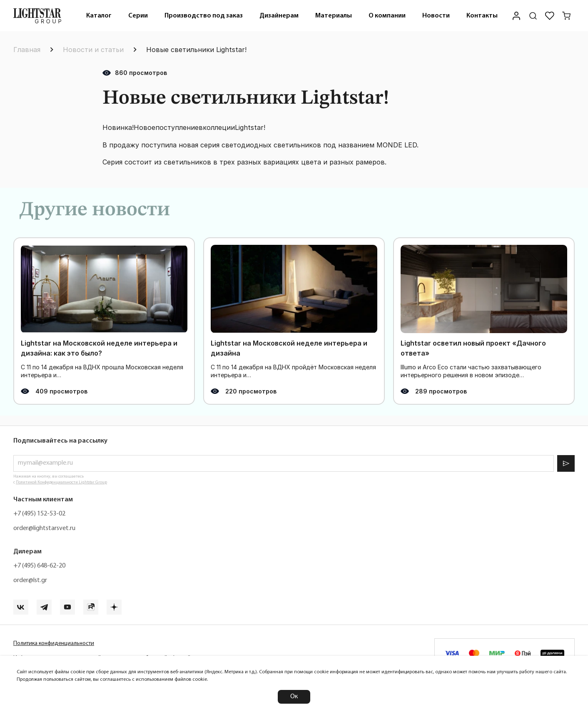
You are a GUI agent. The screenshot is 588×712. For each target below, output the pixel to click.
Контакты (482, 16)
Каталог (99, 16)
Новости (436, 16)
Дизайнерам (279, 16)
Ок (294, 697)
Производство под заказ (204, 16)
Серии (138, 16)
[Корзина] (566, 16)
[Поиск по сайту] (533, 16)
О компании (387, 16)
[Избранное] (550, 16)
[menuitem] (99, 16)
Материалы (334, 16)
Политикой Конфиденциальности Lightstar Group (61, 482)
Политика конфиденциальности (54, 644)
